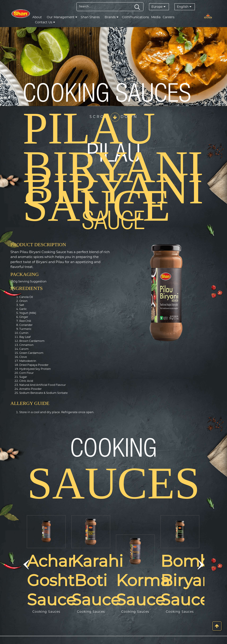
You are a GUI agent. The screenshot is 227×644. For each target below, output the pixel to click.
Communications (135, 17)
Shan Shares (90, 17)
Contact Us (45, 22)
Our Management (62, 17)
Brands (112, 17)
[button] (26, 565)
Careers (169, 17)
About (37, 17)
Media (156, 17)
